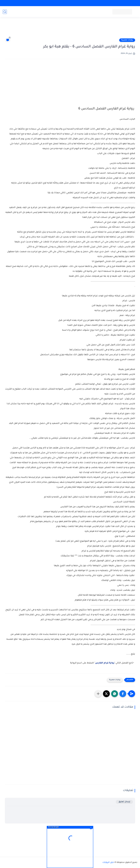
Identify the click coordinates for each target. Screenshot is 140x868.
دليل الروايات (108, 863)
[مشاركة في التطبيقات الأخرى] (98, 694)
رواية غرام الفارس (105, 663)
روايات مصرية (127, 40)
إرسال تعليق (124, 802)
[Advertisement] (70, 29)
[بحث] (5, 12)
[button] (123, 694)
